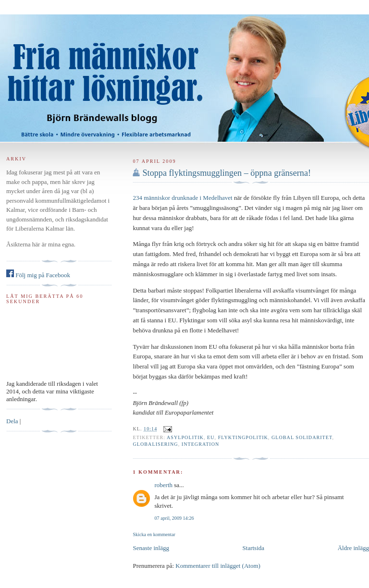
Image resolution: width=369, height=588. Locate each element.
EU (211, 437)
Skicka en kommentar (154, 534)
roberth (163, 485)
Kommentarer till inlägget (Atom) (218, 566)
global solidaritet (302, 437)
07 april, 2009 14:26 (174, 518)
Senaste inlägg (151, 548)
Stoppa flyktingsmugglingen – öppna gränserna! (227, 173)
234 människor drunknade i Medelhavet (182, 198)
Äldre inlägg (353, 548)
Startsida (254, 548)
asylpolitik (185, 437)
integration (201, 444)
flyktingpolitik (243, 437)
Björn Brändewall (184, 72)
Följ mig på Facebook (38, 275)
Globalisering (155, 444)
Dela (12, 421)
